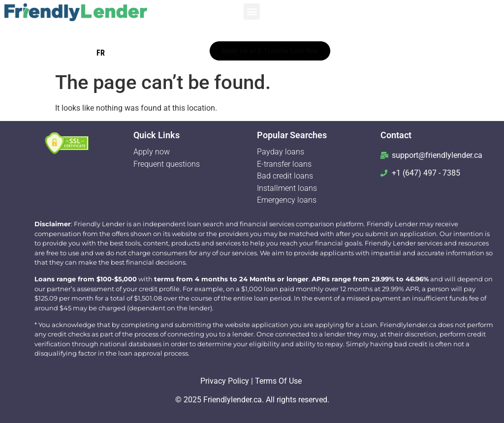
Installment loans (287, 188)
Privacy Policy (225, 381)
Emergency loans (287, 200)
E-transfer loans (285, 164)
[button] (252, 12)
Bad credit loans (286, 176)
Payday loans (281, 152)
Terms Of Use (278, 381)
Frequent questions (167, 164)
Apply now (153, 152)
